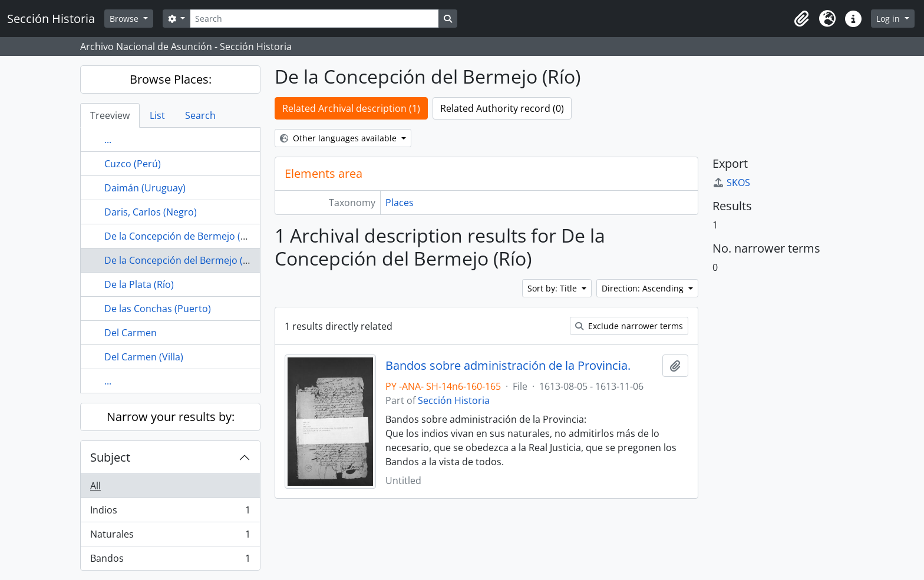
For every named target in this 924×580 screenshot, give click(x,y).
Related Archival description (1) (351, 108)
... (108, 140)
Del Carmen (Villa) (144, 357)
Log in (889, 19)
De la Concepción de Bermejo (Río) (181, 236)
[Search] (314, 19)
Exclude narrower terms (629, 326)
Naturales (170, 537)
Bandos (170, 561)
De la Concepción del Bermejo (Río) (182, 260)
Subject (110, 457)
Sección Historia (454, 400)
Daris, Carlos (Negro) (151, 212)
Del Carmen (131, 333)
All (95, 486)
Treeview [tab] (110, 115)
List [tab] (157, 115)
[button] (801, 19)
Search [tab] (200, 115)
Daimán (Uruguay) (145, 188)
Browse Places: (171, 79)
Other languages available (339, 138)
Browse (125, 19)
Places (400, 203)
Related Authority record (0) (502, 108)
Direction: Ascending (644, 288)
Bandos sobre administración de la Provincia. (508, 366)
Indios (170, 513)
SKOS (731, 183)
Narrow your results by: (171, 417)
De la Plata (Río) (139, 284)
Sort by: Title (553, 288)
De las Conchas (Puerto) (158, 309)
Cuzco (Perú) (133, 164)
